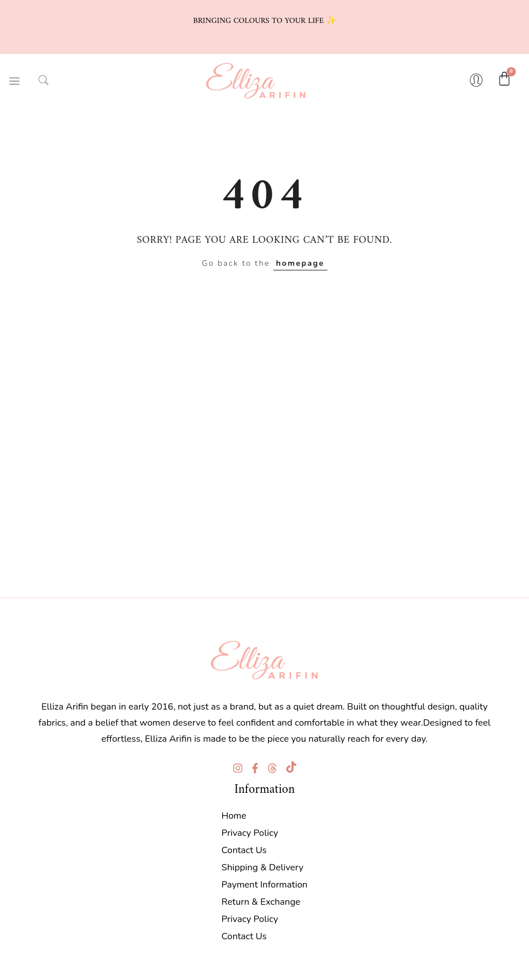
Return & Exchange (261, 902)
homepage (300, 263)
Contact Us (244, 850)
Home (234, 816)
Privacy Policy (250, 833)
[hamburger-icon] (14, 81)
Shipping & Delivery (263, 867)
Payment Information (265, 885)
